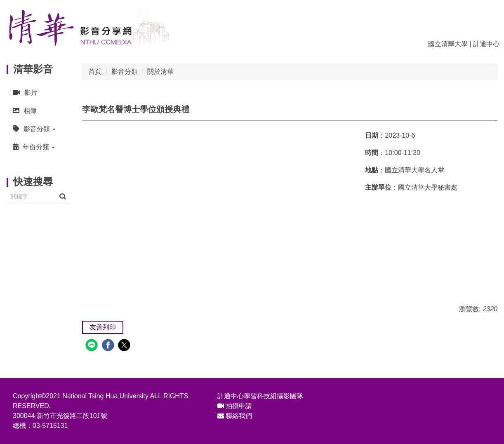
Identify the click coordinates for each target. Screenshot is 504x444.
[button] (38, 129)
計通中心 (486, 44)
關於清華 (160, 72)
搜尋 (63, 196)
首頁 (95, 72)
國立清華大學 (448, 44)
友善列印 (103, 327)
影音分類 (125, 72)
